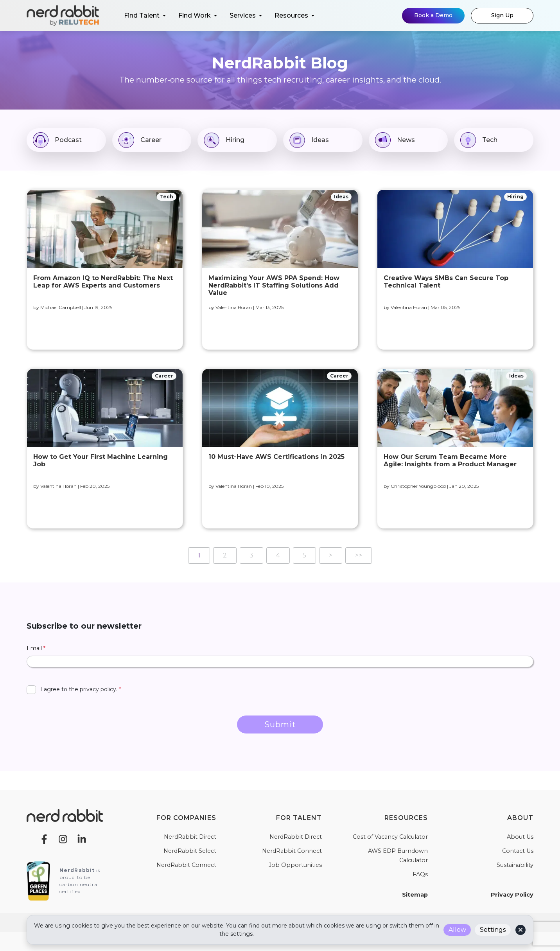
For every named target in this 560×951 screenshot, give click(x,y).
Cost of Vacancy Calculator (390, 837)
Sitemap (415, 895)
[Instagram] (63, 839)
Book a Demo (433, 15)
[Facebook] (44, 839)
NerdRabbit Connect (186, 865)
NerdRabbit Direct (190, 837)
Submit (280, 724)
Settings (493, 930)
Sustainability (515, 865)
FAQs (420, 874)
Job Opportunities (295, 865)
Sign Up (502, 15)
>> (359, 555)
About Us (520, 837)
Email (36, 648)
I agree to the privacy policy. (81, 689)
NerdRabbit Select (190, 851)
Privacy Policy (512, 895)
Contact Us (518, 851)
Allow (457, 930)
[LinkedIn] (82, 839)
